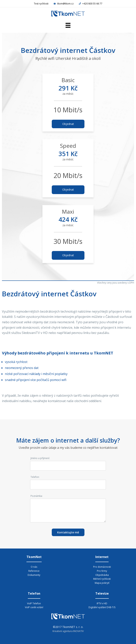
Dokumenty (34, 575)
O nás (34, 567)
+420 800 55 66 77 (91, 4)
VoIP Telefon (34, 603)
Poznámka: (37, 496)
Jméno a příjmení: (40, 458)
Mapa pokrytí (102, 583)
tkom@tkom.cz (64, 4)
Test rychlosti (41, 4)
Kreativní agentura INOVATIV (68, 631)
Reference (34, 571)
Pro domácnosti (102, 567)
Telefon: (35, 477)
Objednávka (102, 575)
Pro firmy (102, 571)
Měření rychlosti (102, 579)
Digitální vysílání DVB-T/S (102, 607)
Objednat (68, 124)
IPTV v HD (102, 603)
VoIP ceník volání (34, 607)
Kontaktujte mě (68, 532)
